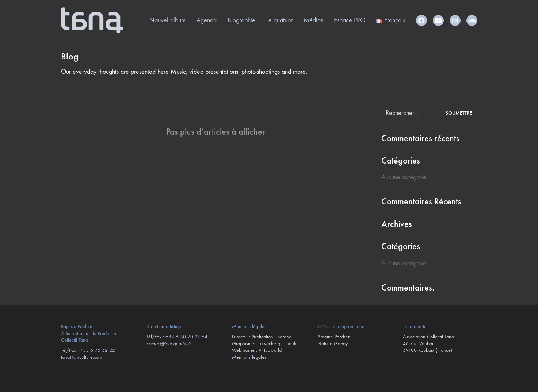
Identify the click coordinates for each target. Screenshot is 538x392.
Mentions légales (249, 357)
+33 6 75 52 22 (98, 350)
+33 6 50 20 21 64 (186, 337)
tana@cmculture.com (82, 357)
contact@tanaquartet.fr (169, 344)
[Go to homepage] (92, 20)
